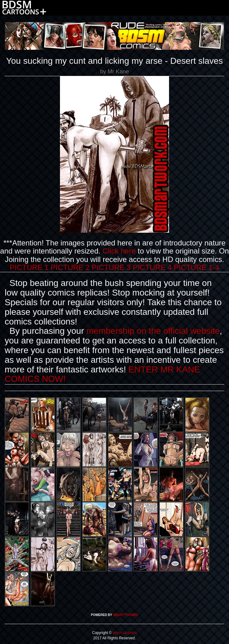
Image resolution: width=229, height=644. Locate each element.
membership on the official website (153, 331)
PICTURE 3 (111, 267)
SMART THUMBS (125, 615)
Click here (119, 251)
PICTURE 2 (70, 267)
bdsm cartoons (124, 633)
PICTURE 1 (29, 267)
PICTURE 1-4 (197, 267)
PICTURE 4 (152, 267)
